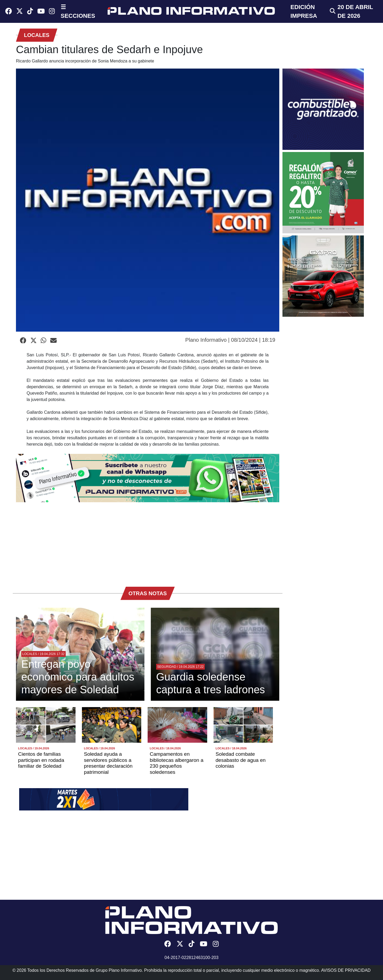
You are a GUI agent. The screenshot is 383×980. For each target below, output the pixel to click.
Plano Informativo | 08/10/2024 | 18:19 (230, 340)
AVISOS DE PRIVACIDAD (346, 970)
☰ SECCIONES (78, 11)
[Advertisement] (148, 542)
